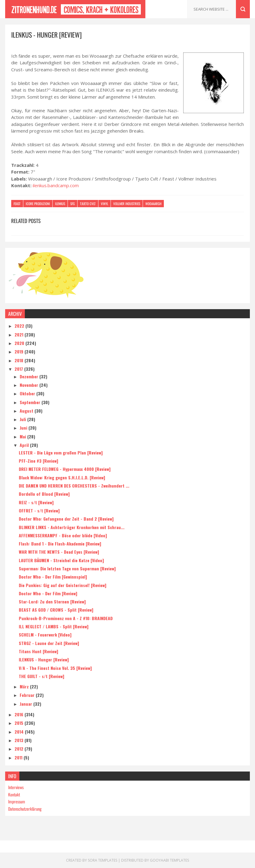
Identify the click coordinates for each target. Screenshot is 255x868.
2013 (20, 740)
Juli (23, 419)
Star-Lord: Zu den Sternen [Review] (52, 601)
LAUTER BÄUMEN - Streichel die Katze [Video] (61, 560)
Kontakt (14, 794)
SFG (73, 204)
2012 (20, 749)
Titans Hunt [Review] (38, 651)
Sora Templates (103, 860)
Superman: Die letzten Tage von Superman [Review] (67, 568)
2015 (20, 723)
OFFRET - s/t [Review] (39, 510)
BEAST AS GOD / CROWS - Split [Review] (56, 610)
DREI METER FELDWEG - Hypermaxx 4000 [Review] (65, 469)
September (31, 402)
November (30, 385)
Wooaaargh (153, 204)
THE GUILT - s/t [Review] (41, 676)
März (25, 686)
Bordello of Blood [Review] (44, 494)
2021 (20, 334)
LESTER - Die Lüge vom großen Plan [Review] (61, 453)
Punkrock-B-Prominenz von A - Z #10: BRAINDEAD (66, 618)
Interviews (16, 787)
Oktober (28, 393)
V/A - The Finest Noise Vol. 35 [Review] (55, 668)
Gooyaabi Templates (169, 860)
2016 (20, 714)
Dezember (30, 376)
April (25, 445)
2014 (20, 732)
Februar (28, 695)
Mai (23, 436)
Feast (17, 204)
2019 (20, 351)
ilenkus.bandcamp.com (56, 185)
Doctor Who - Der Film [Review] (48, 593)
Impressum (17, 801)
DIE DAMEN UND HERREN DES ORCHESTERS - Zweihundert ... (74, 486)
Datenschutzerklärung (25, 809)
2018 (20, 360)
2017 (19, 369)
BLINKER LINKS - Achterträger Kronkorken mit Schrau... (72, 527)
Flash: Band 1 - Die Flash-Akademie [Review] (60, 544)
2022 (20, 326)
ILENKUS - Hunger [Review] (44, 659)
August (27, 411)
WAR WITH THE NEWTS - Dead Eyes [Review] (59, 552)
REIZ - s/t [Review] (36, 502)
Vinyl (104, 204)
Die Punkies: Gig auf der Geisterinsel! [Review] (63, 585)
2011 (19, 757)
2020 (20, 343)
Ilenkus (60, 204)
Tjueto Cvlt (88, 204)
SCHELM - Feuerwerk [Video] (45, 635)
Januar (26, 704)
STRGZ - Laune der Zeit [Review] (49, 643)
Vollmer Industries (127, 204)
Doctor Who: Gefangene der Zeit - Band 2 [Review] (66, 519)
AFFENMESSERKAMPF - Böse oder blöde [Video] (63, 535)
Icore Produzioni (38, 204)
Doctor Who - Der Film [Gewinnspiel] (53, 577)
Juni (24, 428)
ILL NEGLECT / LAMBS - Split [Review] (54, 626)
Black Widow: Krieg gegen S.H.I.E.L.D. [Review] (62, 477)
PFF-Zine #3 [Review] (38, 461)
